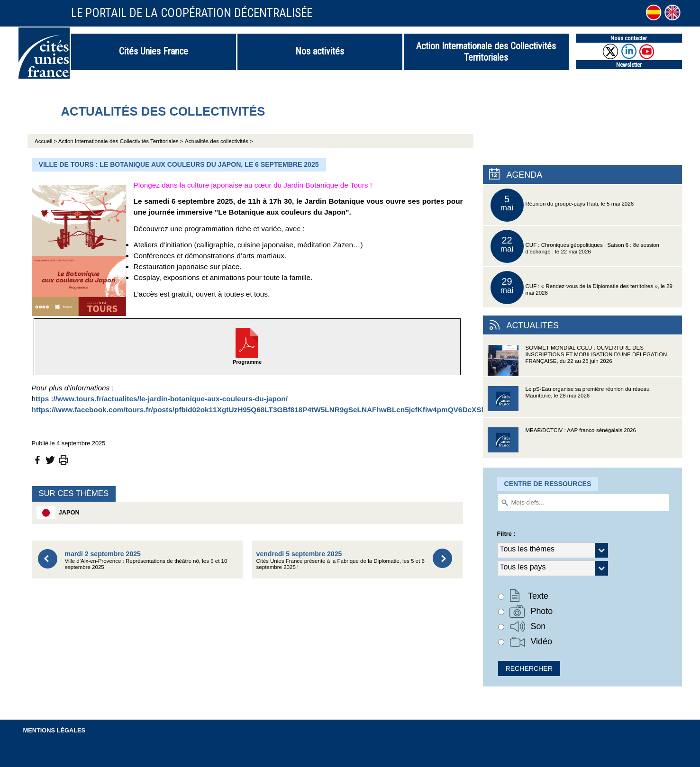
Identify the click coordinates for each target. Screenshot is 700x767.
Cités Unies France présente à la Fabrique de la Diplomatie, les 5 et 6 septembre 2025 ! (341, 560)
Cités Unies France (154, 51)
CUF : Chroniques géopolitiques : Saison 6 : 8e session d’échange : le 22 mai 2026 (575, 246)
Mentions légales (55, 730)
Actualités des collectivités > (219, 141)
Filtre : (506, 534)
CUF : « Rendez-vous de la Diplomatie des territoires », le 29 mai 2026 (582, 288)
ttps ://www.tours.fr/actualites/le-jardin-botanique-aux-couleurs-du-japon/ (162, 399)
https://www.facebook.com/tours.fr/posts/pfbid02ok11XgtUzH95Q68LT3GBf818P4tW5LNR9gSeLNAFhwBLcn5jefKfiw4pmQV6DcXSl (258, 410)
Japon (58, 513)
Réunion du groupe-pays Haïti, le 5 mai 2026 (562, 205)
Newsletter (629, 65)
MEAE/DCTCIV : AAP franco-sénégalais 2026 (562, 443)
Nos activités (320, 51)
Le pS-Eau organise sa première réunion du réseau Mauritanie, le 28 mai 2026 (569, 402)
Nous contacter (629, 38)
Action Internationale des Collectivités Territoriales (486, 52)
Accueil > (46, 141)
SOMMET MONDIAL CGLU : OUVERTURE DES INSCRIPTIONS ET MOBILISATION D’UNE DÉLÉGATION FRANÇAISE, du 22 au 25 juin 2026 (577, 360)
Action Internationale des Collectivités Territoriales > (121, 141)
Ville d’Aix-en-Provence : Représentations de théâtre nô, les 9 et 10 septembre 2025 (146, 560)
